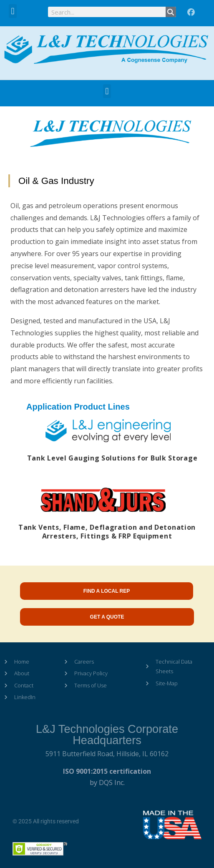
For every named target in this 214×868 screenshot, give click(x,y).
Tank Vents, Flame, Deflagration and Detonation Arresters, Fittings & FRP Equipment (107, 532)
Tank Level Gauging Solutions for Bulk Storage (112, 458)
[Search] (171, 12)
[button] (13, 11)
